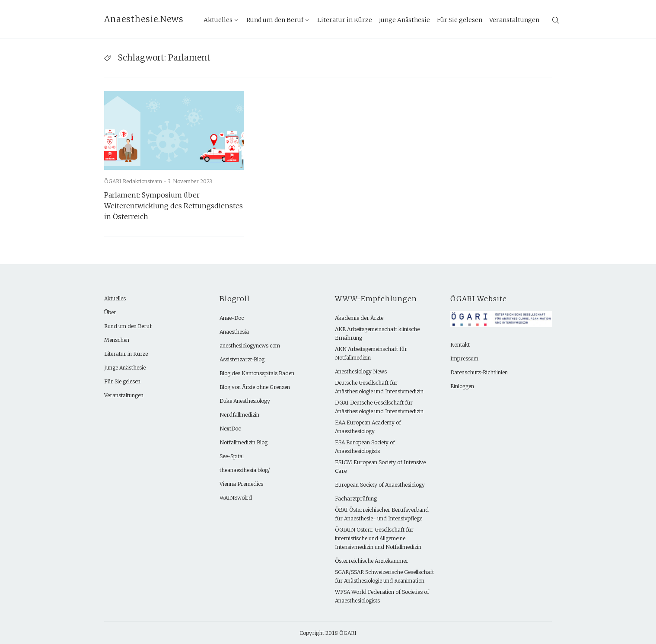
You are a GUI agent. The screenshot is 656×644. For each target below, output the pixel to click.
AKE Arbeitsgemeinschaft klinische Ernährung (377, 333)
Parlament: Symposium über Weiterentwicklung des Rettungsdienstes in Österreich (174, 206)
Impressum (464, 359)
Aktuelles (218, 20)
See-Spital (232, 456)
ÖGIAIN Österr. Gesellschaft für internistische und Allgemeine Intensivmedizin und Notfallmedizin (378, 538)
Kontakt (460, 345)
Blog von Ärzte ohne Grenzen (255, 387)
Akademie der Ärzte (359, 318)
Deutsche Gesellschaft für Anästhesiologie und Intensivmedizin (379, 387)
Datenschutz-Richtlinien (479, 372)
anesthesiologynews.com (250, 346)
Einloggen (462, 386)
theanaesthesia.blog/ (245, 470)
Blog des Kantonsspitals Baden (257, 373)
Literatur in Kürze (345, 20)
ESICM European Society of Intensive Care (380, 467)
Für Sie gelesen (460, 20)
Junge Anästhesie (404, 20)
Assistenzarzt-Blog (242, 359)
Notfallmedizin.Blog (244, 442)
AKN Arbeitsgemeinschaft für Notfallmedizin (371, 353)
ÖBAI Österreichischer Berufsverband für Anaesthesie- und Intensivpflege (382, 514)
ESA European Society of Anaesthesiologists (365, 447)
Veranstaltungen (514, 20)
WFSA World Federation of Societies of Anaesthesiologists (382, 596)
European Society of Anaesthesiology (380, 485)
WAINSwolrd (236, 498)
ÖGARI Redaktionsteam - (136, 181)
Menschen (117, 340)
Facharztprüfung (356, 499)
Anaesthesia (234, 332)
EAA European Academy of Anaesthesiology (368, 427)
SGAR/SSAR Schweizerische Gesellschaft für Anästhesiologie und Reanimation (384, 576)
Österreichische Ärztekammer (372, 561)
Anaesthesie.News (144, 19)
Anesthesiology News (361, 371)
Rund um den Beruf (275, 20)
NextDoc (230, 429)
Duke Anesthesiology (245, 401)
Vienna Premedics (241, 484)
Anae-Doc (232, 318)
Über (110, 312)
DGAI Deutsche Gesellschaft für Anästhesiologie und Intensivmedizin (379, 407)
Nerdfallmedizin (239, 415)
